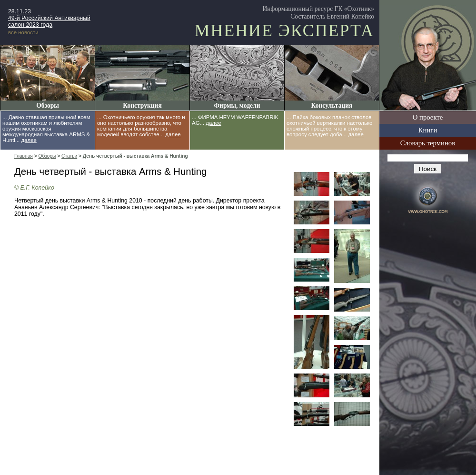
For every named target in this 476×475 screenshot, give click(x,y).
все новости (23, 32)
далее (29, 140)
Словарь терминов (428, 143)
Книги (428, 130)
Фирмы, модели (237, 106)
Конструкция (142, 106)
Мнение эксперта (284, 30)
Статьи (69, 156)
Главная (24, 156)
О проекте (428, 117)
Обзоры (48, 106)
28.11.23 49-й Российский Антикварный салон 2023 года (49, 18)
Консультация (332, 106)
